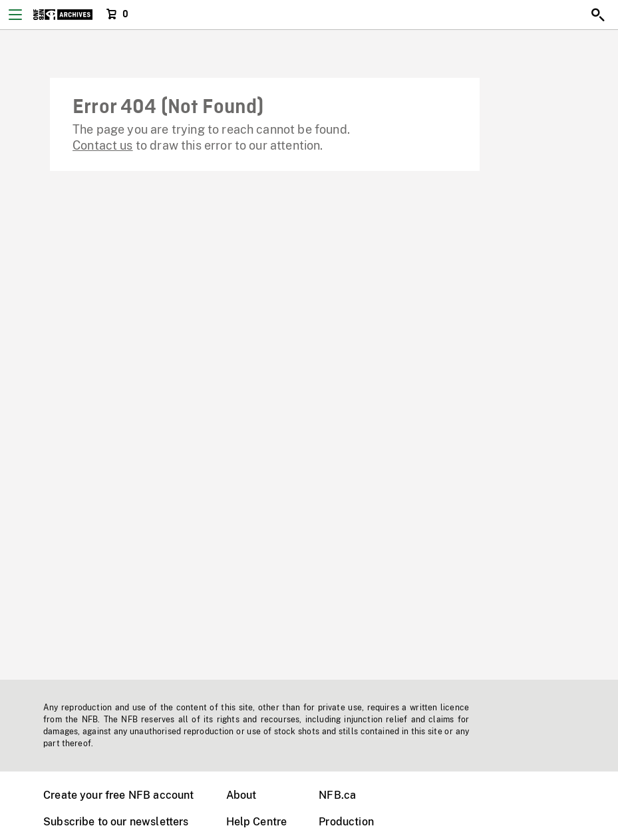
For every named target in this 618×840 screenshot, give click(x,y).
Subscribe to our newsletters (116, 822)
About (241, 795)
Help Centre (257, 822)
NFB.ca (337, 795)
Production (346, 822)
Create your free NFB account (118, 795)
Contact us (103, 145)
